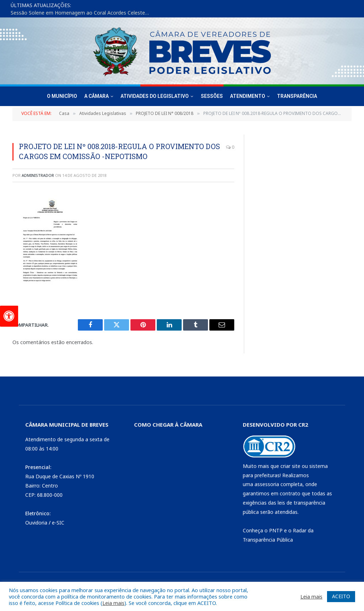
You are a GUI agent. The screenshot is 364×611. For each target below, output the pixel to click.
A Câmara (97, 96)
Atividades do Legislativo (155, 96)
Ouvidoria (36, 523)
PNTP (276, 530)
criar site (290, 466)
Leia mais (113, 603)
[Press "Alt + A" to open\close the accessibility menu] (9, 316)
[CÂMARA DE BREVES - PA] (179, 483)
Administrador (38, 175)
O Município (62, 96)
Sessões (212, 96)
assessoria (267, 484)
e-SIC (58, 523)
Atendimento (248, 96)
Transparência (297, 96)
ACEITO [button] (341, 596)
